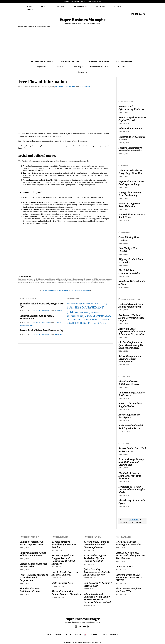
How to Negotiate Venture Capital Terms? (132, 116)
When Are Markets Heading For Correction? (129, 540)
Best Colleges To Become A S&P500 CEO (98, 581)
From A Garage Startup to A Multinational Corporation (131, 459)
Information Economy (130, 125)
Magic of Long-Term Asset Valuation (129, 202)
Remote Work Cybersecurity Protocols (131, 105)
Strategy (82, 69)
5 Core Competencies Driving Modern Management (130, 356)
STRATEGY (59, 331)
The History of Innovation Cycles (132, 499)
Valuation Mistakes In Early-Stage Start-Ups (42, 302)
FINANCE (59, 307)
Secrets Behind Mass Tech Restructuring (41, 327)
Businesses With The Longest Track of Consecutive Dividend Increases (63, 556)
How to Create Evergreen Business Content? (65, 570)
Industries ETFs (124, 563)
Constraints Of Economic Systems (132, 135)
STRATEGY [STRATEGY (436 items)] (98, 320)
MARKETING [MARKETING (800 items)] (101, 313)
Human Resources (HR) (99, 64)
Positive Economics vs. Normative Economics (130, 146)
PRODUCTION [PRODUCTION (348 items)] (81, 320)
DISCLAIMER (87, 639)
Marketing (77, 64)
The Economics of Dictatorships (55, 287)
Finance (60, 64)
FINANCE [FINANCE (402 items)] (83, 309)
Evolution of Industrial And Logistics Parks (131, 424)
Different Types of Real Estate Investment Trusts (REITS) (129, 575)
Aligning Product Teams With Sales (132, 258)
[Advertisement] (82, 41)
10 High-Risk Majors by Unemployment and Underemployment (96, 541)
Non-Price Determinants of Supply (132, 280)
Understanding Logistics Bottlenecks (132, 391)
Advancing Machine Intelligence (129, 413)
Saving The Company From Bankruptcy (130, 191)
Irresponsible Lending (81, 287)
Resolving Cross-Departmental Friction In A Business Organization (132, 328)
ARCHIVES (134, 517)
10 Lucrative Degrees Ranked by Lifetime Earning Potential (95, 555)
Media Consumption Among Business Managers (66, 590)
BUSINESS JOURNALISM (70, 58)
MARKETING (85, 84)
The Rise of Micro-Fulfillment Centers (129, 380)
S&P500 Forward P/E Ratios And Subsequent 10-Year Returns (130, 552)
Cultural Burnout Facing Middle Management (37, 314)
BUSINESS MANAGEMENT (41, 58)
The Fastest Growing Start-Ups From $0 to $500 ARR (130, 473)
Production (122, 64)
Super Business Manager (83, 16)
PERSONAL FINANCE (124, 58)
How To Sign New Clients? (128, 247)
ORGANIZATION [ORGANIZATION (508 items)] (78, 317)
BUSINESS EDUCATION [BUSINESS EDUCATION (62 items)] (74, 301)
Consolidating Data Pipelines (129, 235)
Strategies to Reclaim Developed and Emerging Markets (132, 486)
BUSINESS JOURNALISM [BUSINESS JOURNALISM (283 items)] (94, 300)
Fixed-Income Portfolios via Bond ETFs (128, 587)
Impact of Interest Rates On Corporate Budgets (131, 180)
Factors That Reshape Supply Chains (130, 402)
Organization (42, 64)
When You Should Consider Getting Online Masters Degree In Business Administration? (97, 595)
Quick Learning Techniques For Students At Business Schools (97, 569)
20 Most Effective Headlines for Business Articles (64, 541)
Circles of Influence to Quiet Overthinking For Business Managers (131, 342)
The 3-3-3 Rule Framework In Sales (129, 269)
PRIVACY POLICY (77, 639)
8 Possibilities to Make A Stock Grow (132, 213)
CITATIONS (68, 639)
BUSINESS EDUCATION (98, 58)
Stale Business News (63, 580)
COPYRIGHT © (96, 639)
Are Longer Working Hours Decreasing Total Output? (131, 315)
